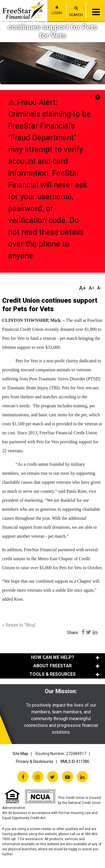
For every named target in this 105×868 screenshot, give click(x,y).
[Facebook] (23, 777)
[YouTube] (67, 777)
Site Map (20, 754)
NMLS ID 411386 (75, 761)
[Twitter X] (53, 777)
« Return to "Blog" (19, 625)
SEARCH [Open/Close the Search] (76, 15)
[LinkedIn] (82, 777)
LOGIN (57, 10)
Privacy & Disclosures (35, 761)
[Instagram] (38, 777)
